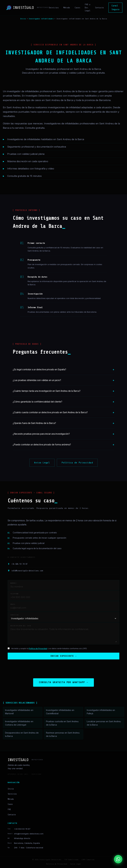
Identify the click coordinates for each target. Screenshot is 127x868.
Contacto (99, 8)
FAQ (9, 810)
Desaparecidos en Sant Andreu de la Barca (22, 735)
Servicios (54, 8)
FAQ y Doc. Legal (88, 8)
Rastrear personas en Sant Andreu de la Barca (63, 735)
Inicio (23, 19)
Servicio (15, 615)
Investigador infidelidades (41, 19)
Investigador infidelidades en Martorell (19, 712)
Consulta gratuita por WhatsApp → (63, 683)
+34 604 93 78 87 (18, 564)
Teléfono (15, 594)
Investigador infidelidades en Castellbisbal (60, 712)
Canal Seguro (115, 8)
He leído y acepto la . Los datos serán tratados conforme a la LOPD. (49, 648)
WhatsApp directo (22, 839)
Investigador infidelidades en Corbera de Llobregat (19, 723)
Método (67, 8)
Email (13, 604)
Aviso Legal (42, 463)
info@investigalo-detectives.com (25, 571)
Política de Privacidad (77, 463)
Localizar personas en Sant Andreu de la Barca (104, 723)
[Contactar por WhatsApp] (118, 859)
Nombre (14, 583)
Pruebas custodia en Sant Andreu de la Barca (62, 723)
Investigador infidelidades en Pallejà (101, 712)
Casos (77, 8)
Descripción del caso (21, 626)
